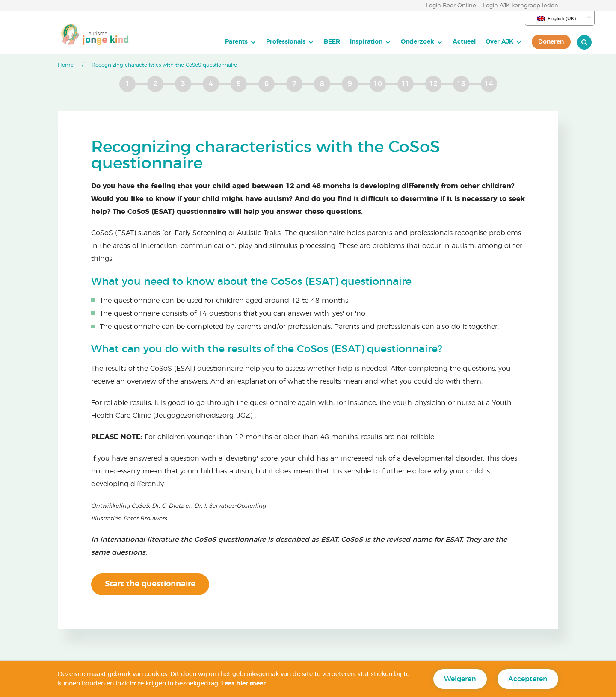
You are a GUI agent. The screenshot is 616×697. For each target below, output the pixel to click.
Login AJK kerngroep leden (521, 6)
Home (66, 65)
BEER (299, 42)
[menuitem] (207, 42)
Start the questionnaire (150, 584)
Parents (203, 42)
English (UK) (557, 18)
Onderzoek (384, 42)
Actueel (431, 42)
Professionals (252, 42)
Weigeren (460, 679)
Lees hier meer (243, 684)
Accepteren (528, 679)
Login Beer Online (451, 6)
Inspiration (333, 42)
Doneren (518, 42)
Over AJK (466, 42)
